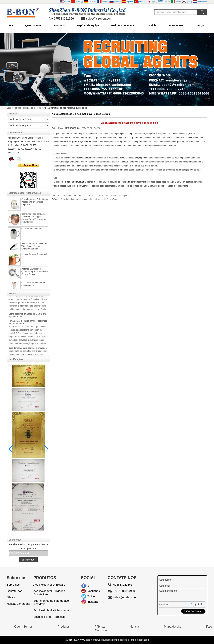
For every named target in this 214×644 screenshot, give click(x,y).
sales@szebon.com (99, 19)
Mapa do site (173, 627)
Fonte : (62, 128)
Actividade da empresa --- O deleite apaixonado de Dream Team (89, 199)
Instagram (90, 602)
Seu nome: (165, 580)
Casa (10, 25)
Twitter (90, 596)
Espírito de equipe (88, 25)
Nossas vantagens (18, 604)
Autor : (55, 128)
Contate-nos (14, 591)
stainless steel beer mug (32, 230)
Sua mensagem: (168, 591)
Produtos (59, 25)
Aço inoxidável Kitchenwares (51, 610)
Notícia (152, 25)
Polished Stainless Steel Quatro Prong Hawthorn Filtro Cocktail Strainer (35, 273)
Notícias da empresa (20, 125)
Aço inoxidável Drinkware (49, 585)
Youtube (90, 591)
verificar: (164, 604)
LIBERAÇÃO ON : (73, 128)
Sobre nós (13, 585)
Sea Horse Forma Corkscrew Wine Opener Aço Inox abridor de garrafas (34, 248)
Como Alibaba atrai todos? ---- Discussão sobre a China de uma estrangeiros (95, 196)
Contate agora (29, 165)
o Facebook (90, 586)
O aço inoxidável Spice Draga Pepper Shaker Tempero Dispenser (35, 204)
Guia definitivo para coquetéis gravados (28, 350)
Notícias (17, 108)
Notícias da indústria (32, 108)
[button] (103, 103)
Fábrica (100, 627)
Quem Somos (33, 25)
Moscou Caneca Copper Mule (35, 256)
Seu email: (165, 586)
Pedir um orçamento (123, 25)
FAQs (201, 25)
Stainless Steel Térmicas (49, 617)
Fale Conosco (177, 25)
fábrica (11, 597)
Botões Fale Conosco (193, 611)
